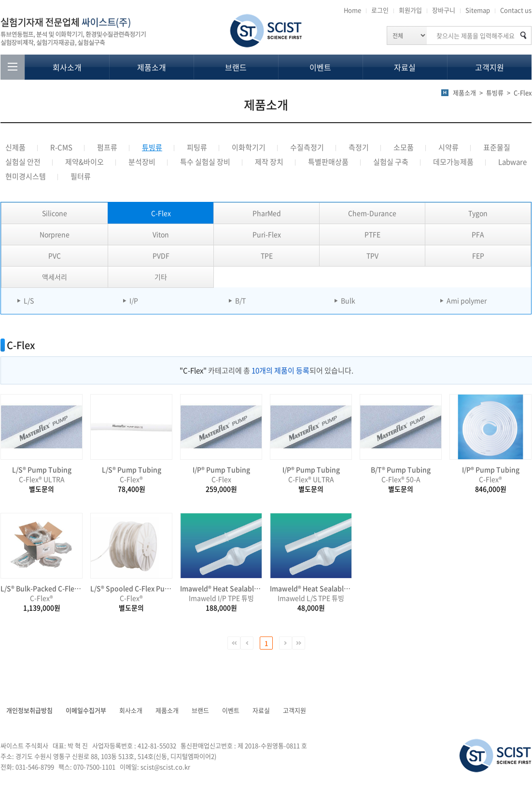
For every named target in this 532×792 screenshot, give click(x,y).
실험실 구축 (391, 162)
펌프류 (107, 147)
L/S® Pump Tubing (42, 469)
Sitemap (478, 10)
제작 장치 (269, 162)
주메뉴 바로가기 (0, 0)
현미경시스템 (26, 176)
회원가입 (410, 10)
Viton (161, 234)
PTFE (372, 234)
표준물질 (497, 147)
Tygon (478, 213)
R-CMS (61, 147)
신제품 (15, 147)
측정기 (359, 147)
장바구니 (444, 10)
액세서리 (55, 277)
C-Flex (161, 213)
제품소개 (152, 67)
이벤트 (320, 67)
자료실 (405, 67)
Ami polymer (467, 300)
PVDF (161, 255)
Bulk (348, 300)
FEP (478, 255)
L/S (29, 300)
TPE (267, 255)
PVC (55, 255)
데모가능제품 (453, 162)
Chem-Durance (372, 213)
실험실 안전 (23, 162)
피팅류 (197, 147)
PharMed (267, 213)
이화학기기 (249, 147)
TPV (372, 255)
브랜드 (236, 67)
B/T (240, 300)
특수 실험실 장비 (205, 162)
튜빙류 (152, 147)
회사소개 (67, 67)
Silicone (55, 213)
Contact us (516, 10)
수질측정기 (307, 147)
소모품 (404, 147)
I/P (134, 300)
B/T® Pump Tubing (401, 469)
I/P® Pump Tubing (221, 469)
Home (352, 10)
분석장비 (142, 162)
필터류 (81, 176)
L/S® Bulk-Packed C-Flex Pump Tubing (42, 588)
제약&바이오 (84, 162)
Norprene (55, 234)
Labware (512, 162)
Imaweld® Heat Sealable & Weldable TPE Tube (221, 588)
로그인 (380, 10)
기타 (161, 277)
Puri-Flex (267, 234)
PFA (478, 234)
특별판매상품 (328, 162)
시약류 (448, 147)
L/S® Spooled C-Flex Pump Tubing (131, 588)
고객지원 (490, 67)
